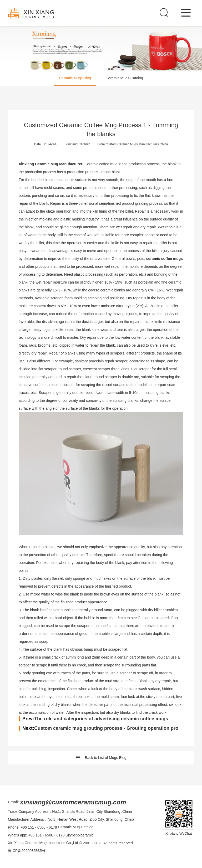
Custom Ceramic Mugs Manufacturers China (137, 144)
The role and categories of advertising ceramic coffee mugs (101, 719)
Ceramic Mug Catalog (76, 827)
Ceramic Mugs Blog (75, 78)
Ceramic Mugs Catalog (124, 78)
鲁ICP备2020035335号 (27, 851)
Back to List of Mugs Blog (101, 758)
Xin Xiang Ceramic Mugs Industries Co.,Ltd (43, 843)
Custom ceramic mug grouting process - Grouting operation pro (106, 728)
